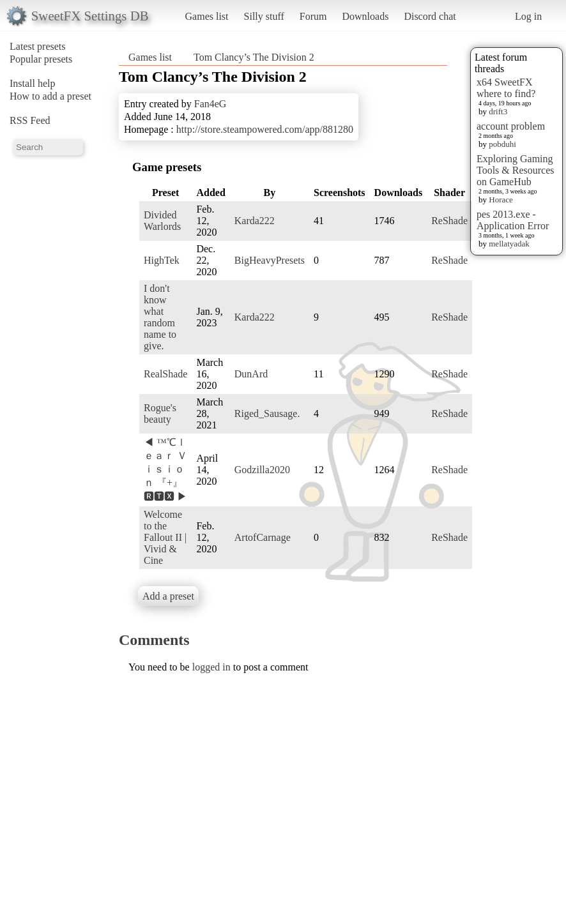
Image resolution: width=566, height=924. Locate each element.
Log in (528, 16)
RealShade (165, 374)
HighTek (162, 260)
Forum (313, 16)
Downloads (365, 16)
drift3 (498, 111)
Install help (33, 83)
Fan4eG (210, 104)
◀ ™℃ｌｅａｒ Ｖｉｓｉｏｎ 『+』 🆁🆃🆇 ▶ (165, 469)
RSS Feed (30, 120)
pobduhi (502, 144)
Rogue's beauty (160, 413)
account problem (511, 126)
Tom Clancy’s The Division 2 (254, 57)
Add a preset (168, 596)
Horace (501, 200)
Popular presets (41, 59)
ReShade (449, 221)
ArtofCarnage (263, 537)
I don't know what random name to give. (160, 317)
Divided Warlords (162, 221)
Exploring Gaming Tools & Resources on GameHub (516, 170)
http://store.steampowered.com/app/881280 (265, 129)
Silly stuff (264, 16)
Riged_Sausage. (267, 413)
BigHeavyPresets (270, 260)
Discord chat (430, 16)
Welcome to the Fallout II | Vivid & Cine (165, 537)
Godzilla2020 (262, 470)
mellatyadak (509, 244)
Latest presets (38, 46)
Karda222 (255, 221)
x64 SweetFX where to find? (506, 88)
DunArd (251, 374)
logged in (211, 667)
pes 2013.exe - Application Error (513, 220)
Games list (207, 16)
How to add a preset (50, 96)
